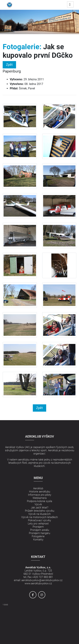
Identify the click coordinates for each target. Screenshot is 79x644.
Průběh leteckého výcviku (40, 511)
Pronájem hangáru (39, 533)
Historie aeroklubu (40, 492)
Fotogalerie (38, 536)
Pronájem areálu (40, 530)
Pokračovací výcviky (39, 520)
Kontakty (38, 540)
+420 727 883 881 (43, 577)
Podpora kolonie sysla (39, 501)
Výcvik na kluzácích (39, 514)
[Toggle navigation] (70, 4)
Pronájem (38, 527)
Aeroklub (38, 488)
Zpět (9, 65)
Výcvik (38, 504)
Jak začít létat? (40, 508)
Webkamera (40, 498)
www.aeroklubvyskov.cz (38, 583)
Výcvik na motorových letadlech (39, 517)
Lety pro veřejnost (38, 524)
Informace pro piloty (40, 495)
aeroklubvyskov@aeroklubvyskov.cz (42, 580)
